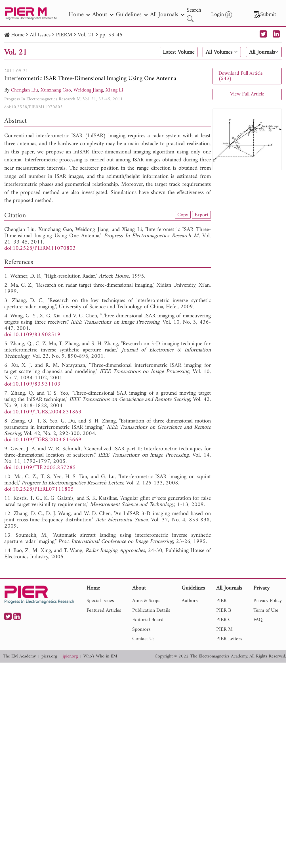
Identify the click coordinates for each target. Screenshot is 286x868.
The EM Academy (19, 656)
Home (18, 35)
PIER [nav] (221, 601)
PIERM (64, 35)
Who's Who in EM (100, 656)
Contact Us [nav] (143, 639)
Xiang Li (114, 90)
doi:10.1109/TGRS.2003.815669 (43, 440)
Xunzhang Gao (56, 90)
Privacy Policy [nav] (268, 601)
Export (201, 215)
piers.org (49, 656)
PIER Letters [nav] (229, 639)
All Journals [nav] (167, 15)
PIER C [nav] (224, 620)
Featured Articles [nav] (104, 610)
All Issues (40, 35)
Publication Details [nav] (151, 610)
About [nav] (103, 15)
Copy (183, 215)
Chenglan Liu (24, 90)
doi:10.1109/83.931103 (32, 384)
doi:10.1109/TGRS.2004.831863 (43, 412)
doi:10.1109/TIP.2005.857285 (40, 468)
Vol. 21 (86, 35)
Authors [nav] (190, 601)
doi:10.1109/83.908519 (32, 335)
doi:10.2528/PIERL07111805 (39, 489)
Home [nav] (79, 15)
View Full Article (247, 94)
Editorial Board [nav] (148, 620)
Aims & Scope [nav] (146, 601)
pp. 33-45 (111, 35)
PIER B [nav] (224, 610)
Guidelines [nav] (132, 15)
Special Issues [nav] (100, 601)
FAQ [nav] (258, 620)
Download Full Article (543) (241, 76)
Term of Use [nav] (266, 610)
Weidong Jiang (88, 90)
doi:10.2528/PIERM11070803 (33, 107)
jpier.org (70, 656)
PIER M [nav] (224, 629)
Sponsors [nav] (141, 629)
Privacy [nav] (261, 589)
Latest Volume (179, 52)
